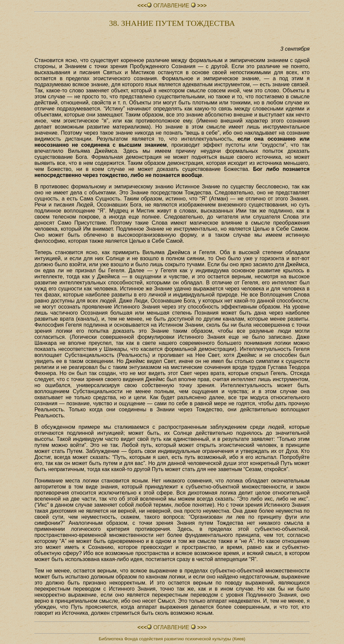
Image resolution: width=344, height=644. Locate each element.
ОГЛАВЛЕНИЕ (172, 6)
